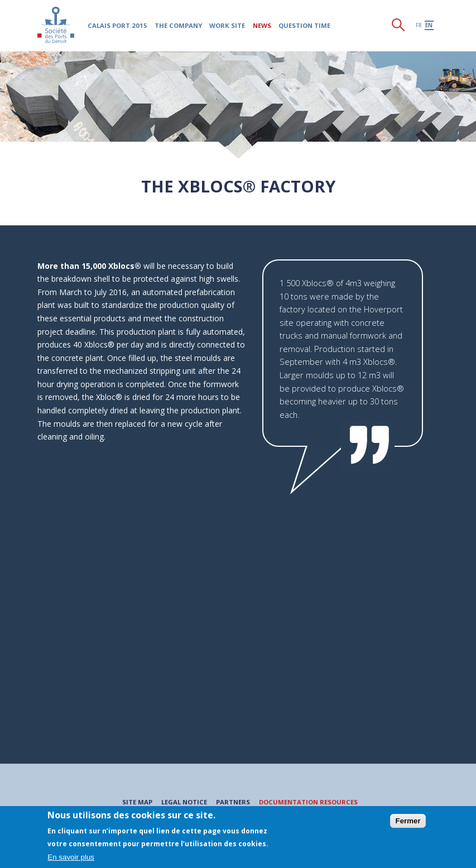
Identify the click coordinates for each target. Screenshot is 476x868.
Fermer (408, 821)
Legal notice (184, 802)
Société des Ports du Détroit (56, 25)
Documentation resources (308, 802)
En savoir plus (71, 857)
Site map (137, 802)
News (262, 25)
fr (419, 25)
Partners (233, 802)
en (429, 25)
